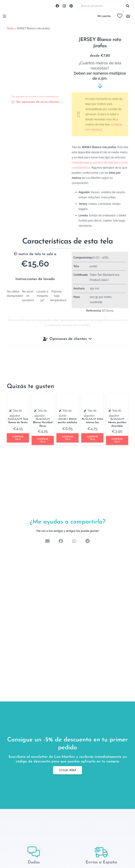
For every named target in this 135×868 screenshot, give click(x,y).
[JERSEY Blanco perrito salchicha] (67, 395)
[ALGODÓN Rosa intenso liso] (92, 395)
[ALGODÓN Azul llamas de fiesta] (18, 395)
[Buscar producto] (105, 6)
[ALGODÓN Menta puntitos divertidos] (117, 395)
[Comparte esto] (61, 541)
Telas (10, 28)
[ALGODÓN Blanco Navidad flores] (43, 395)
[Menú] (4, 16)
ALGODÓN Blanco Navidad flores (43, 422)
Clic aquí (68, 770)
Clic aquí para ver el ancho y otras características (35, 97)
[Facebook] (57, 6)
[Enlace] (8, 6)
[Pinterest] (71, 6)
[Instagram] (64, 6)
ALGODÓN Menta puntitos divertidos (117, 422)
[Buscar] (128, 6)
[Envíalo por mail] (48, 541)
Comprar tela (18, 438)
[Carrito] (128, 16)
